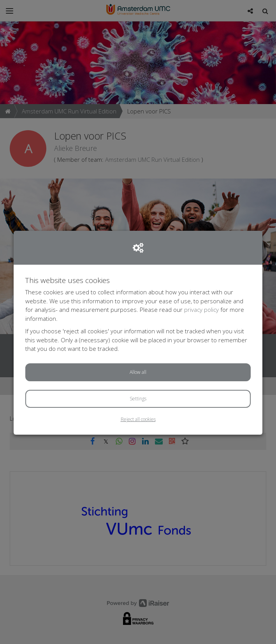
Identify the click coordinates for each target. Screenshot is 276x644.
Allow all (138, 372)
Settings (138, 399)
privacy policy (201, 310)
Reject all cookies (138, 419)
